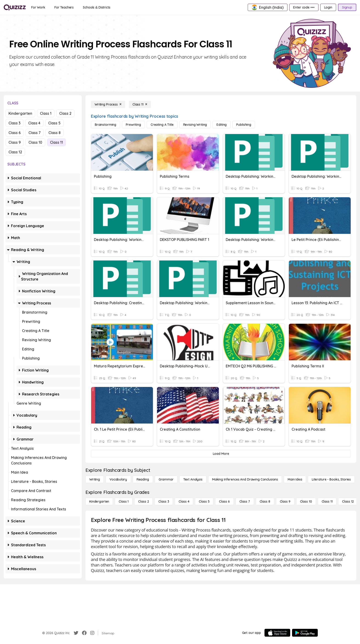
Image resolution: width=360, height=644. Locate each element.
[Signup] (347, 7)
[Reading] (143, 479)
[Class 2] (143, 501)
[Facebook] (84, 633)
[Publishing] (244, 125)
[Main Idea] (295, 479)
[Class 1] (124, 501)
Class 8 (55, 133)
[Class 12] (348, 501)
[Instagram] (92, 633)
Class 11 (56, 142)
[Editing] (222, 125)
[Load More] (221, 454)
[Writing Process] (108, 104)
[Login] (328, 7)
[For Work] (38, 7)
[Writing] (95, 479)
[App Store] (277, 633)
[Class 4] (184, 501)
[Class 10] (306, 501)
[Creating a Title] (162, 125)
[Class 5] (204, 501)
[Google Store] (305, 633)
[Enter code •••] (304, 7)
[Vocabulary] (118, 479)
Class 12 (15, 152)
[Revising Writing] (195, 125)
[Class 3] (164, 501)
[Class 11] (140, 104)
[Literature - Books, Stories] (331, 479)
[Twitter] (76, 633)
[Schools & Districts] (97, 7)
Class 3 (14, 123)
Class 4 (34, 123)
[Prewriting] (133, 125)
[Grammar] (166, 479)
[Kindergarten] (99, 501)
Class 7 (35, 133)
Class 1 (46, 113)
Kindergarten (20, 113)
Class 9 (15, 142)
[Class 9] (285, 501)
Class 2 (65, 113)
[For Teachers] (64, 7)
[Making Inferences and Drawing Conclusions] (245, 479)
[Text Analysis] (193, 479)
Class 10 (35, 142)
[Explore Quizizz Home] (15, 7)
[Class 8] (265, 501)
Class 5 (54, 123)
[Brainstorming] (105, 125)
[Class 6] (224, 501)
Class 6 (15, 133)
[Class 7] (245, 501)
